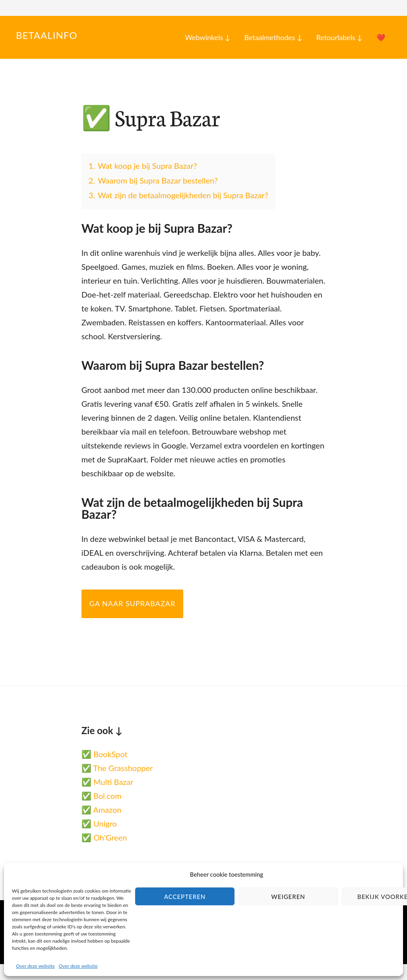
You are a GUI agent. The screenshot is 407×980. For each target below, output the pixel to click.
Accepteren (185, 897)
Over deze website (35, 966)
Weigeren (288, 897)
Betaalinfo (47, 35)
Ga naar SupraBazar (132, 603)
